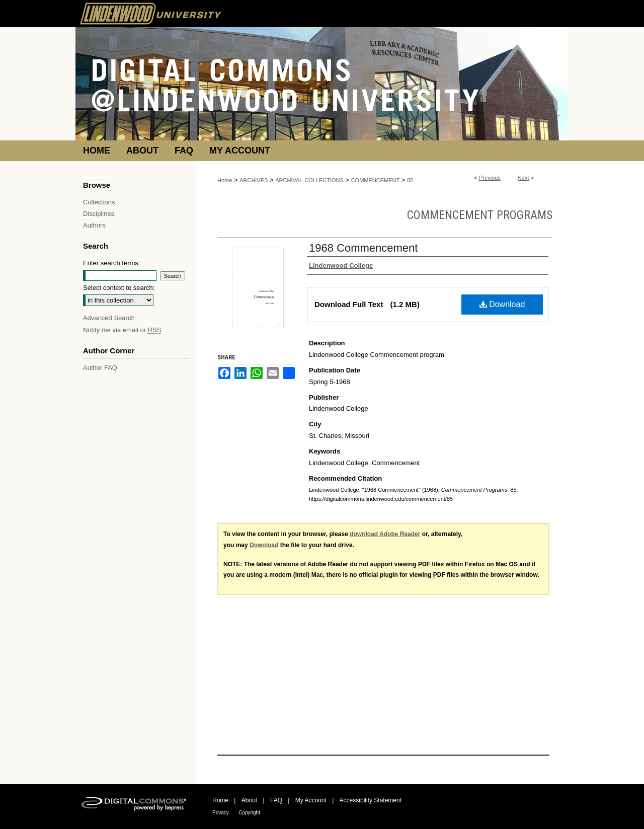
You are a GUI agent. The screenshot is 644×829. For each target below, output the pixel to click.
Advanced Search (109, 318)
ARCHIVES (254, 180)
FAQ (276, 800)
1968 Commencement (363, 248)
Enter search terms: (111, 263)
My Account (311, 800)
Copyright (249, 813)
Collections (99, 202)
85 (410, 180)
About (249, 800)
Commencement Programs (480, 215)
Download (502, 304)
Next (524, 178)
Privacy (221, 813)
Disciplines (99, 214)
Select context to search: (119, 288)
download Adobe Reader (385, 534)
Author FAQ (100, 368)
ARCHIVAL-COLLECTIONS (309, 180)
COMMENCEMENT (376, 180)
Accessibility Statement (371, 800)
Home (225, 180)
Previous (490, 178)
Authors (94, 225)
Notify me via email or (122, 330)
